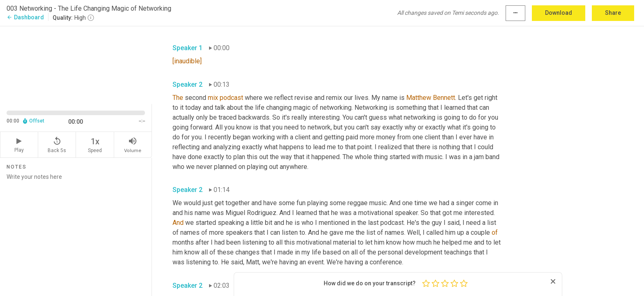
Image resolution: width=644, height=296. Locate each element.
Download (559, 13)
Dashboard (25, 17)
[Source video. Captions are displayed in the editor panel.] (76, 64)
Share (613, 13)
